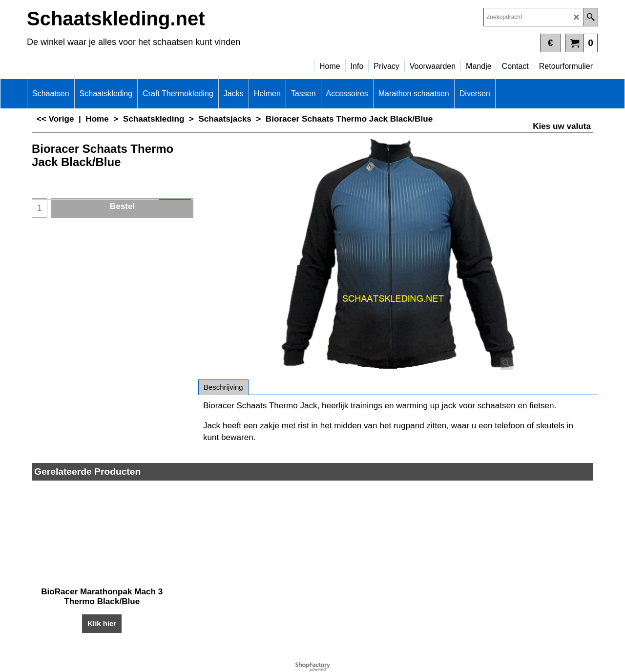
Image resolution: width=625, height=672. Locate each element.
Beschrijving (223, 387)
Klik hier (102, 623)
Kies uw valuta (562, 126)
